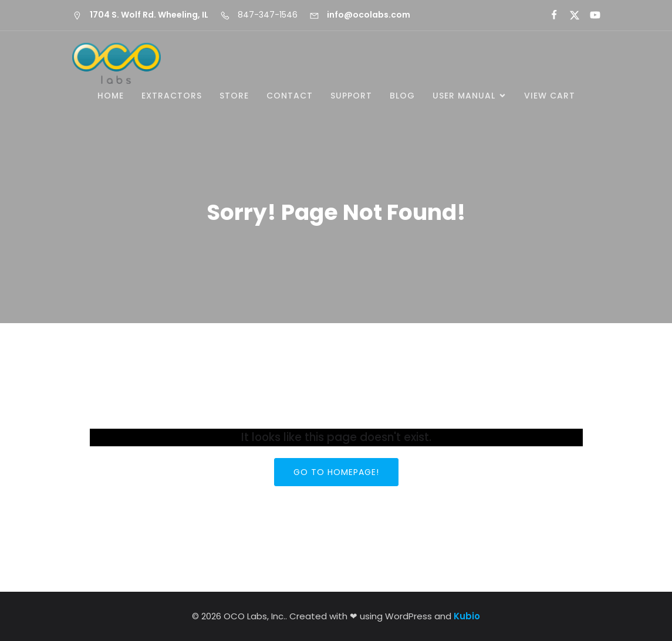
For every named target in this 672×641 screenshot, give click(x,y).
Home (111, 96)
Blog (402, 96)
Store (234, 96)
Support (351, 96)
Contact (290, 96)
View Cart (550, 96)
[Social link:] (549, 15)
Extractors (172, 96)
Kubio (467, 616)
